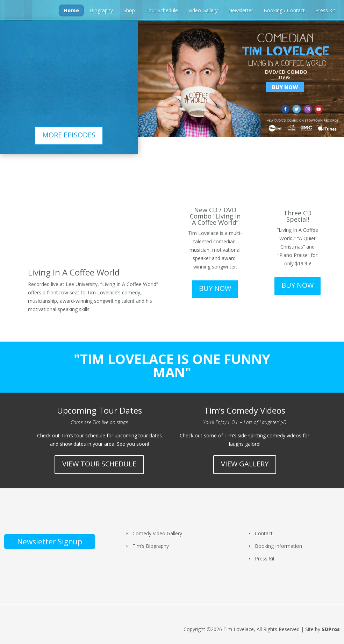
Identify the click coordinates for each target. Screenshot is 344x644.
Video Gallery (203, 10)
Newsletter (241, 10)
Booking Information (278, 546)
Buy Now (285, 87)
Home (71, 10)
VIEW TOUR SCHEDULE (99, 464)
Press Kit (325, 10)
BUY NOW (215, 288)
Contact (264, 533)
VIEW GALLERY (245, 464)
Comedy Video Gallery (157, 533)
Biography (101, 10)
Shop (129, 10)
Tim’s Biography (151, 546)
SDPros (331, 629)
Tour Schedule (162, 10)
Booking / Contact (284, 10)
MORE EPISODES (69, 135)
